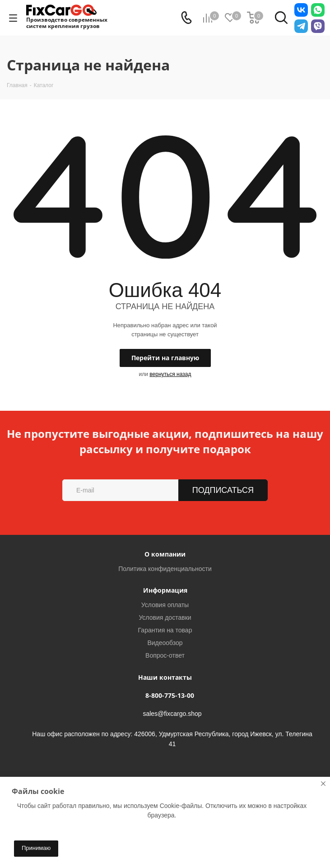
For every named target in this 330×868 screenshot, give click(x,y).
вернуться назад (170, 374)
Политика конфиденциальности (165, 569)
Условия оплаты (165, 605)
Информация (165, 590)
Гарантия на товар (165, 630)
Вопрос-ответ (165, 655)
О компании (165, 554)
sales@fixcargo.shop (172, 714)
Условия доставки (165, 617)
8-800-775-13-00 (170, 695)
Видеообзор (165, 643)
